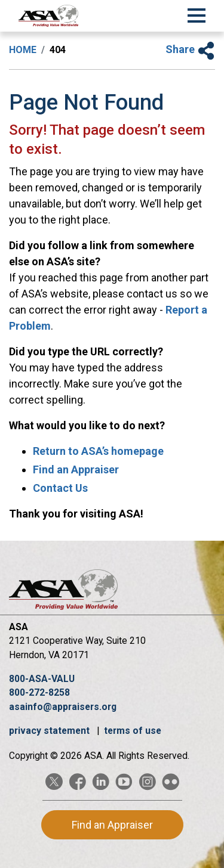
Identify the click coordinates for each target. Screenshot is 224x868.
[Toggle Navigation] (197, 14)
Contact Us (60, 488)
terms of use (133, 731)
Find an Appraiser (76, 469)
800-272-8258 (39, 692)
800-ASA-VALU (42, 679)
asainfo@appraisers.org (63, 707)
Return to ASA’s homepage (98, 451)
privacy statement (50, 731)
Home (23, 50)
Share (190, 49)
